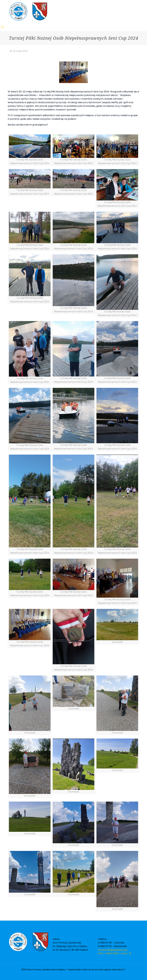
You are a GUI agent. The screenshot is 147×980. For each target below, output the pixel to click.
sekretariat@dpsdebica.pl (112, 950)
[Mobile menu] (2, 27)
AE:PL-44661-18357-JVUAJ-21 (114, 953)
